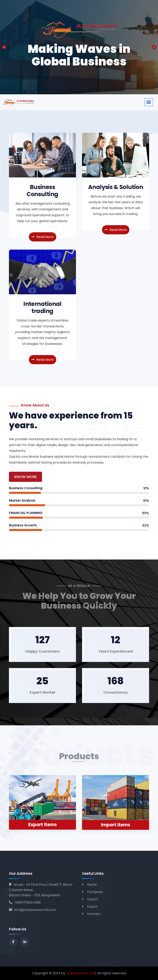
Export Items (43, 825)
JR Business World (80, 973)
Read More (43, 237)
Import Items (116, 825)
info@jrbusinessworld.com (32, 910)
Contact (94, 914)
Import (93, 899)
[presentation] (4, 47)
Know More (25, 477)
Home (92, 885)
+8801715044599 (25, 902)
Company (95, 892)
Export (92, 907)
